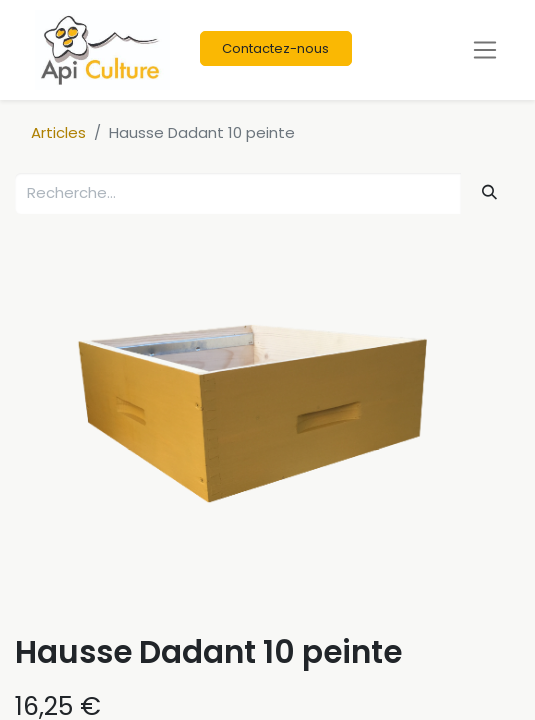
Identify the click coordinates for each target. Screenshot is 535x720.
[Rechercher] (490, 192)
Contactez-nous (275, 48)
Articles (58, 132)
